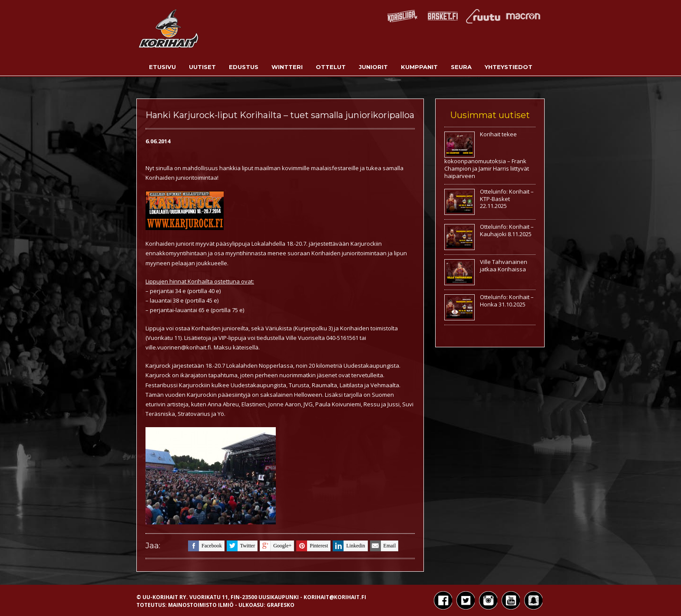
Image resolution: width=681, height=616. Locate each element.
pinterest (312, 546)
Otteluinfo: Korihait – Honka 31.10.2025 (507, 301)
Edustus (244, 67)
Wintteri (287, 67)
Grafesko (281, 605)
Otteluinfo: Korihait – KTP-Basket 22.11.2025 (507, 199)
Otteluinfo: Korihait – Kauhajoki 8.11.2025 (507, 230)
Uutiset (202, 67)
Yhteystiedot (509, 67)
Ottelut (331, 67)
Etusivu (162, 67)
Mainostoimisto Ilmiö (201, 605)
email (383, 546)
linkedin (349, 546)
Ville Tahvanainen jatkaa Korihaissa (504, 265)
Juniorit (373, 67)
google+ (276, 546)
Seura (461, 67)
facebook (205, 546)
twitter (241, 546)
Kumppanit (419, 67)
